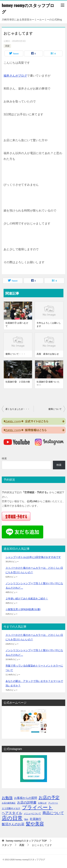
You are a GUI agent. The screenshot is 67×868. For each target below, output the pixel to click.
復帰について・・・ (16, 354)
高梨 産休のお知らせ (48, 354)
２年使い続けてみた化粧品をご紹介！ (27, 599)
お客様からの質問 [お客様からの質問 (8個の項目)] (26, 798)
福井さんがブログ (15, 76)
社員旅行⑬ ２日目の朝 (18, 382)
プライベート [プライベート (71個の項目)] (37, 807)
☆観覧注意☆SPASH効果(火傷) (23, 609)
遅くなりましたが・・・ (18, 409)
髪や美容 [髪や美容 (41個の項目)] (35, 824)
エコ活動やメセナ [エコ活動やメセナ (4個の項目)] (11, 808)
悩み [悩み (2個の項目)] (26, 819)
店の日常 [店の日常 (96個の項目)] (12, 818)
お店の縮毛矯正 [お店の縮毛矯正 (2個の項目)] (9, 803)
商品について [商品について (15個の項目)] (53, 813)
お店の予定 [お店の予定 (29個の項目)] (49, 798)
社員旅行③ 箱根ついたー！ (48, 383)
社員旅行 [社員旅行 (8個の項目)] (36, 819)
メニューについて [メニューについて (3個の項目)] (32, 813)
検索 (4, 458)
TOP (26, 841)
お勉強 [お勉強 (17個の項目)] (7, 798)
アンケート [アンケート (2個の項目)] (53, 803)
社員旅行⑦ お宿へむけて (17, 325)
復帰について (55, 409)
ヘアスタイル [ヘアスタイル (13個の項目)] (12, 813)
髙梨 (7, 46)
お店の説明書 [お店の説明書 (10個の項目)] (27, 803)
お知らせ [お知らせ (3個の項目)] (42, 803)
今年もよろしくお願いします (49, 325)
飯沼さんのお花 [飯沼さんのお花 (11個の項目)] (13, 824)
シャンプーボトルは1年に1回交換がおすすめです (33, 557)
